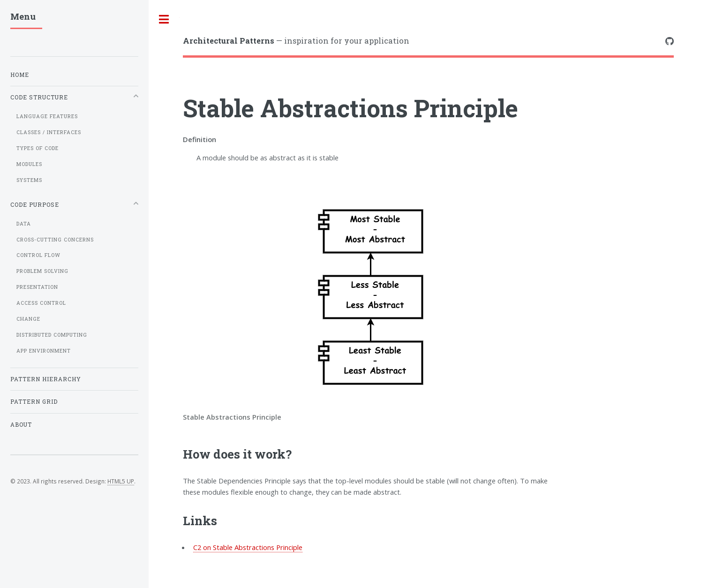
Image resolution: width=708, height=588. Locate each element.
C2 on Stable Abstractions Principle (248, 547)
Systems (29, 180)
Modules (29, 164)
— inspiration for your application (296, 41)
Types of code (38, 148)
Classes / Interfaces (49, 132)
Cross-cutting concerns (55, 240)
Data (24, 224)
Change (28, 319)
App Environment (44, 351)
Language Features (47, 116)
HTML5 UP (121, 481)
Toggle (164, 19)
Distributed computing (52, 335)
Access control (41, 303)
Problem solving (42, 271)
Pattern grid (34, 402)
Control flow (38, 255)
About (21, 425)
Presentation (37, 287)
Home (20, 75)
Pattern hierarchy (46, 379)
